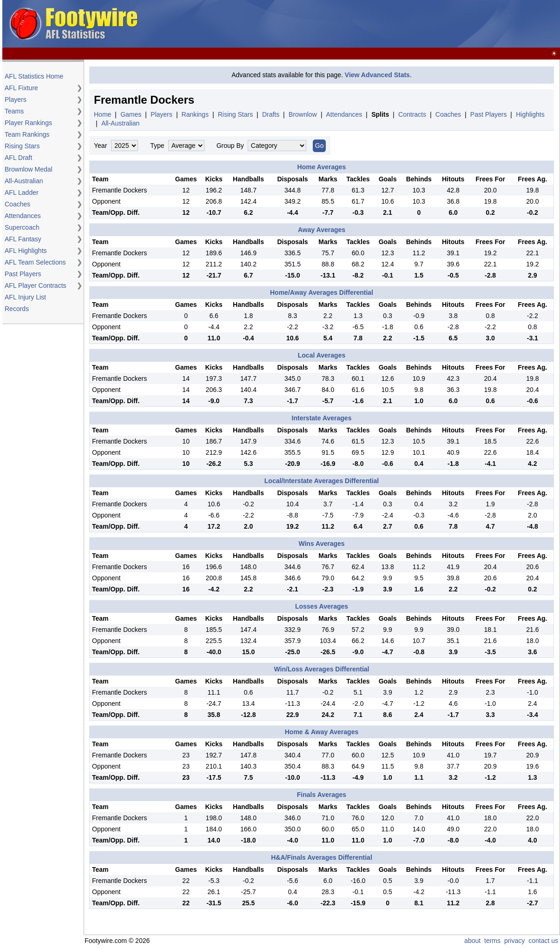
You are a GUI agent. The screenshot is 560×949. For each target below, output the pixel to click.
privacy (514, 941)
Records (17, 309)
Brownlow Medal (29, 169)
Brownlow (303, 114)
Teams (14, 111)
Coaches (17, 204)
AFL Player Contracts (36, 285)
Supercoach (22, 227)
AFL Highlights (26, 251)
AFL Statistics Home (34, 76)
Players (16, 100)
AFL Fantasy (23, 239)
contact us (543, 941)
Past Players (23, 274)
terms (492, 941)
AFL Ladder (22, 192)
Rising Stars (22, 146)
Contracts (412, 114)
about (472, 941)
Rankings (195, 114)
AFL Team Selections (35, 262)
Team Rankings (27, 134)
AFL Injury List (25, 297)
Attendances (23, 216)
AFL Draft (18, 158)
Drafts (271, 114)
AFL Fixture (21, 88)
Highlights (530, 114)
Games (131, 114)
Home (102, 114)
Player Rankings (28, 123)
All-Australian (24, 181)
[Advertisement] (389, 24)
